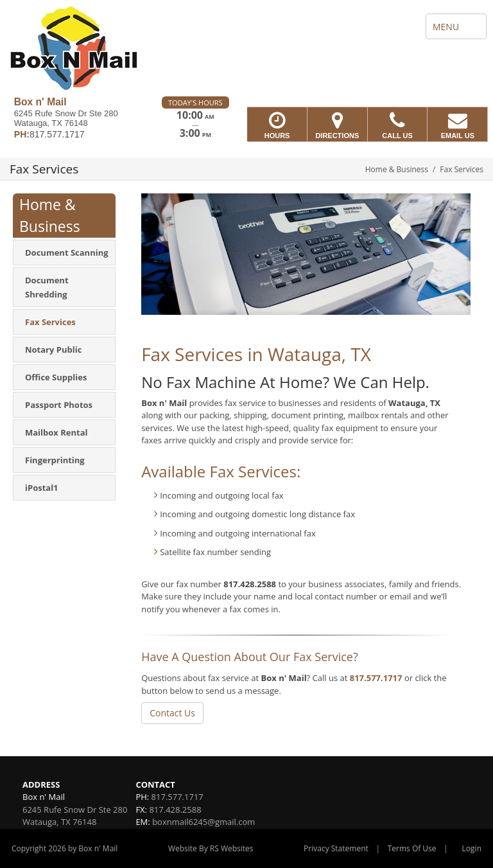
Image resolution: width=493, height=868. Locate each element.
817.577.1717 (376, 678)
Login (472, 848)
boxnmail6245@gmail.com (203, 822)
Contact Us (172, 713)
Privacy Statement (336, 848)
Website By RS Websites (211, 848)
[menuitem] (64, 252)
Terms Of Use (412, 848)
